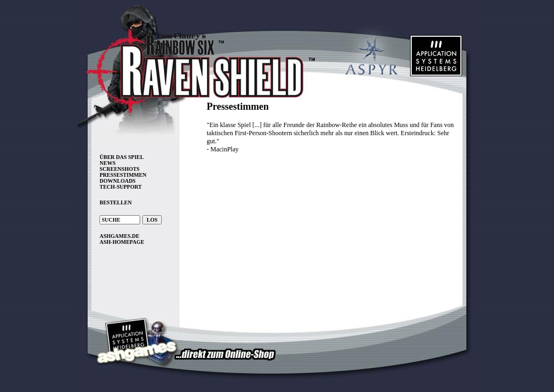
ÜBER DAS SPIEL (122, 157)
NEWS (107, 163)
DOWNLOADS (118, 181)
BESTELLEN (116, 202)
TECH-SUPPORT (121, 187)
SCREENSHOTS (120, 169)
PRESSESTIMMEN (123, 175)
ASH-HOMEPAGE (122, 242)
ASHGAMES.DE (120, 236)
